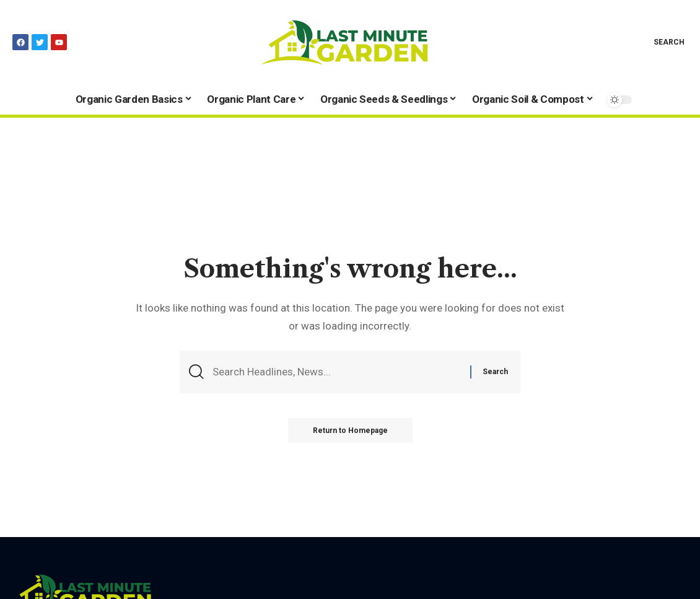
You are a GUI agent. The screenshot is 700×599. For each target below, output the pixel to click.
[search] (660, 42)
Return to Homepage (350, 431)
